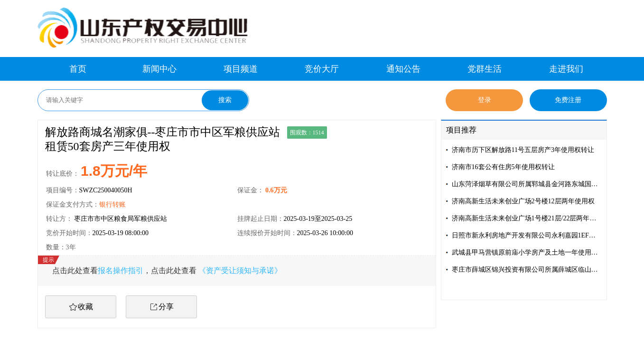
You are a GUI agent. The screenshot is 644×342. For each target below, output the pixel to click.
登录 (485, 100)
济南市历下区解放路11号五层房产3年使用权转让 (523, 150)
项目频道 (241, 69)
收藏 (85, 307)
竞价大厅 (322, 69)
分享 (166, 307)
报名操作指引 (121, 271)
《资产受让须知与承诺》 (240, 271)
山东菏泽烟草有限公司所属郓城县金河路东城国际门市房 (527, 184)
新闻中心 (159, 69)
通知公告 (403, 69)
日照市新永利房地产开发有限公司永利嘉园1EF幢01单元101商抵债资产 (527, 235)
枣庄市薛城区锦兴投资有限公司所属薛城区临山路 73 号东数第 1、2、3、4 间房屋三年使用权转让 (527, 270)
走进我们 (566, 69)
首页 (78, 69)
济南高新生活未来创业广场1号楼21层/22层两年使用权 (527, 218)
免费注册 (568, 100)
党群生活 (485, 69)
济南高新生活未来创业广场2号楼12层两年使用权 (523, 201)
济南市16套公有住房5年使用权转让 (503, 167)
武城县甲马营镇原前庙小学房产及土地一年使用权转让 (527, 252)
